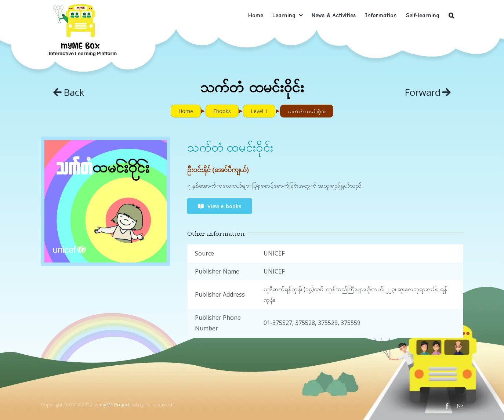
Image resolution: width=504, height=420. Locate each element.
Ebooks (222, 111)
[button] (451, 15)
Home (186, 111)
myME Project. (115, 405)
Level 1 (259, 111)
